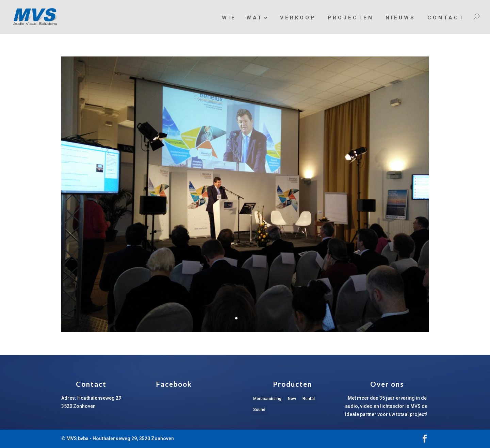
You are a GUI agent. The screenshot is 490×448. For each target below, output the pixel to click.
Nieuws (401, 18)
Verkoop (298, 18)
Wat (255, 18)
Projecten (351, 18)
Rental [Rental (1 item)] (309, 399)
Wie (229, 18)
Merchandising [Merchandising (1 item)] (267, 399)
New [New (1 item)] (292, 399)
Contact (446, 18)
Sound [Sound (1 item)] (259, 410)
